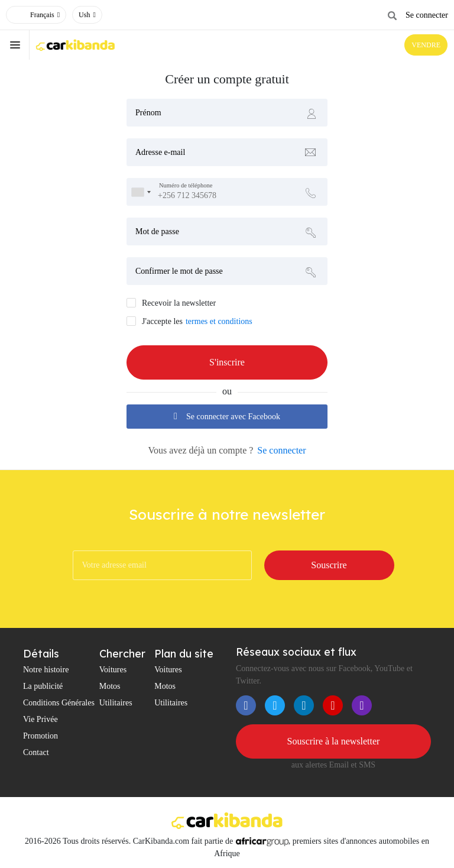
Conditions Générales (59, 703)
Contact (36, 752)
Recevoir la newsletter (179, 303)
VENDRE (426, 45)
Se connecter (427, 15)
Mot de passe (157, 231)
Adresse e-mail (160, 152)
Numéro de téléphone (186, 186)
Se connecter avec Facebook (227, 416)
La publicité (43, 686)
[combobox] (141, 192)
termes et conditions (219, 321)
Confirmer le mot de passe (179, 271)
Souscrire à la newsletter (334, 741)
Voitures (113, 670)
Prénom (148, 113)
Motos (110, 686)
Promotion (40, 736)
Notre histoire (46, 670)
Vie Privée (40, 719)
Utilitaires (116, 703)
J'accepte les (162, 321)
